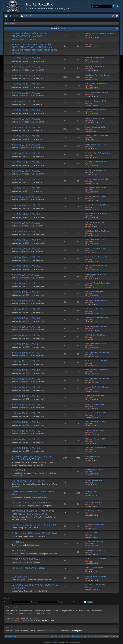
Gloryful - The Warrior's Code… (97, 170)
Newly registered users (45, 621)
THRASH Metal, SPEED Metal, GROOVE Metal (34, 533)
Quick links (7, 16)
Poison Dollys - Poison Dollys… (97, 84)
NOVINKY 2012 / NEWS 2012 (26, 180)
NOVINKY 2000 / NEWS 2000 (26, 284)
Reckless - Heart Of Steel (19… (96, 274)
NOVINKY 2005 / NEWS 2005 (26, 240)
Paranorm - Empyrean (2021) (96, 101)
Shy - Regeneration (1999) (95, 292)
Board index (12, 636)
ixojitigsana (77, 631)
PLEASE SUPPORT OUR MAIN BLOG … (100, 33)
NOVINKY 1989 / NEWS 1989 (26, 379)
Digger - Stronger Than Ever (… (97, 404)
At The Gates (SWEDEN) (94, 542)
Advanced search (118, 6)
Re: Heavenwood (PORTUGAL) (96, 559)
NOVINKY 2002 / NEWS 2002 (26, 266)
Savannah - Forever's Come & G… (98, 283)
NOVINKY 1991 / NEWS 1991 (26, 361)
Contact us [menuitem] (57, 636)
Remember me (80, 602)
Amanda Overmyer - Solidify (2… (97, 205)
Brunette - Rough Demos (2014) (97, 162)
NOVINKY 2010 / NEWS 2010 (26, 197)
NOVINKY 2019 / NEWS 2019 (26, 119)
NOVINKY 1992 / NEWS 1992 (26, 353)
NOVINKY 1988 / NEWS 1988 (26, 387)
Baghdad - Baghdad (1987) (95, 396)
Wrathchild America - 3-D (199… (97, 361)
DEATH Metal (18, 542)
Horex (90, 35)
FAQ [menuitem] (114, 16)
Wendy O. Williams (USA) (94, 567)
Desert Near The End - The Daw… (97, 92)
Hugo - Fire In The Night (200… (96, 248)
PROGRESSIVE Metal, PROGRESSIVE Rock (32, 503)
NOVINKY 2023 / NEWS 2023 (26, 84)
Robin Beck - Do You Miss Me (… (97, 231)
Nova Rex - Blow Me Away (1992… (98, 153)
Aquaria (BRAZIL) (92, 491)
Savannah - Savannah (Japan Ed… (98, 300)
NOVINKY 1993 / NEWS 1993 (26, 344)
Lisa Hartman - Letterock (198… (97, 188)
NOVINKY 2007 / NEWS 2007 (26, 223)
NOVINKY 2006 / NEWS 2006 (26, 232)
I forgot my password (65, 602)
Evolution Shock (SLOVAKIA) (96, 576)
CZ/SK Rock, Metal (21, 577)
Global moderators (20, 621)
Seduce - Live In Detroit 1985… (96, 413)
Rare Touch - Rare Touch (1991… (97, 75)
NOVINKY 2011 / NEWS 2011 (26, 188)
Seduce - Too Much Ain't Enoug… (97, 387)
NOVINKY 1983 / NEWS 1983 (26, 431)
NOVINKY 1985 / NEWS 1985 (26, 413)
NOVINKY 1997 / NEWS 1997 (26, 309)
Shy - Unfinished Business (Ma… (97, 266)
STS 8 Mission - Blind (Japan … (97, 335)
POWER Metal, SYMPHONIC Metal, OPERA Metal (33, 493)
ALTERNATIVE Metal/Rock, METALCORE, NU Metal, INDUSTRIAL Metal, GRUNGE (34, 513)
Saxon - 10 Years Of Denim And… (97, 136)
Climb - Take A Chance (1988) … (97, 144)
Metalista (32, 621)
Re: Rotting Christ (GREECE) (96, 550)
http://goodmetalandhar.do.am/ (24, 39)
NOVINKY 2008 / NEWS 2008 (26, 214)
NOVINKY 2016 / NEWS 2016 (26, 145)
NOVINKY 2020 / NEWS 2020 (26, 110)
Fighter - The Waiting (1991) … (96, 118)
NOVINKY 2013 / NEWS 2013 (26, 171)
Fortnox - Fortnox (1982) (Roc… (97, 127)
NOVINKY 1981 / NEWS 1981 (26, 439)
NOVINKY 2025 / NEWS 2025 (26, 67)
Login (17, 20)
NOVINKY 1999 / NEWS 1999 (26, 292)
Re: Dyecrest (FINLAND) (94, 470)
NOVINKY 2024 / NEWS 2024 (26, 76)
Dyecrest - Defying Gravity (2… (96, 58)
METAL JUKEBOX (58, 29)
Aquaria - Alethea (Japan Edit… (97, 110)
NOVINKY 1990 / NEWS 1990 (26, 370)
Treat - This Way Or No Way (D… (97, 422)
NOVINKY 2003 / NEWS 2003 (26, 257)
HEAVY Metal (18, 470)
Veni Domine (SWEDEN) (94, 502)
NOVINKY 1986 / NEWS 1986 (26, 405)
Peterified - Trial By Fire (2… (95, 66)
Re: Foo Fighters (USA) (94, 511)
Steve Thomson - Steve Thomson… (98, 352)
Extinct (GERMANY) (92, 533)
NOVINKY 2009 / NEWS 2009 (26, 205)
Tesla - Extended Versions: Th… (97, 257)
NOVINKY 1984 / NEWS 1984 (26, 422)
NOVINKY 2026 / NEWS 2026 (26, 58)
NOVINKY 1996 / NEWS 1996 (26, 318)
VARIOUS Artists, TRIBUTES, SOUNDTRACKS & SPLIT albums (35, 587)
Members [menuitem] (77, 636)
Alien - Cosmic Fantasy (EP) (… (97, 430)
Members (27, 16)
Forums (15, 16)
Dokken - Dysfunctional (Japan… (97, 326)
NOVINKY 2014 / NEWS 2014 (26, 162)
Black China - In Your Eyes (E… (97, 344)
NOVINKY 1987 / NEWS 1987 (26, 396)
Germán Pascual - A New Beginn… (98, 179)
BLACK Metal (18, 551)
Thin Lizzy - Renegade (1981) (96, 439)
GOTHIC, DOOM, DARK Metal (26, 559)
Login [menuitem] (117, 16)
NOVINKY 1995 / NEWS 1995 (26, 327)
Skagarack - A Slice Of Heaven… (97, 214)
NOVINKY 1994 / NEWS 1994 (26, 336)
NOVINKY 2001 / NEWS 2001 (26, 275)
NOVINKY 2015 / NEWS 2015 (26, 153)
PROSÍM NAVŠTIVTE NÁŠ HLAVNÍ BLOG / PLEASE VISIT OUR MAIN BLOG (32, 35)
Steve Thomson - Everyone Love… (98, 370)
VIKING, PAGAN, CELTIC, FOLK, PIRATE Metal (34, 525)
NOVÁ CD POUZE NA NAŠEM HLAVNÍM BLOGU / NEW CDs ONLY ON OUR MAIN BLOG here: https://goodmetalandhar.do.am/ (35, 47)
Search (114, 6)
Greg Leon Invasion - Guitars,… (97, 196)
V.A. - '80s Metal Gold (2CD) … (96, 222)
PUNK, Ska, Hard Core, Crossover (28, 568)
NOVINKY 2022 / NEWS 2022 (26, 93)
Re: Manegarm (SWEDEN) (95, 524)
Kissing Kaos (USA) (92, 456)
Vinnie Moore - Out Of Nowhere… (97, 318)
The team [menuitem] (67, 636)
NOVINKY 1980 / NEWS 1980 (26, 448)
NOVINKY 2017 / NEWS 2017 (26, 136)
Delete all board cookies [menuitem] (91, 636)
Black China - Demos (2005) (95, 240)
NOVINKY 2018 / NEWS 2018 (26, 128)
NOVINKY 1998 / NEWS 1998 (26, 301)
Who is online (12, 607)
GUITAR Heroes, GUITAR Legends (29, 481)
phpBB (54, 642)
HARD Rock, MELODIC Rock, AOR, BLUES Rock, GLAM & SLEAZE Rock (32, 458)
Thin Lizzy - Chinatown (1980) (96, 448)
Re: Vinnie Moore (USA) (94, 480)
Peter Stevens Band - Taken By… (97, 309)
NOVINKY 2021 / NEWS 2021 (26, 102)
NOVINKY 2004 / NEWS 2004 (26, 249)
